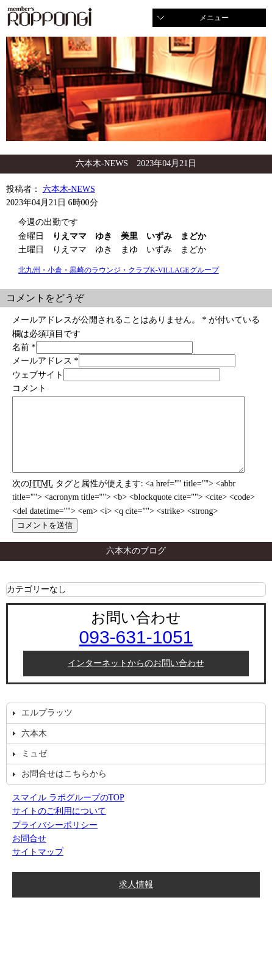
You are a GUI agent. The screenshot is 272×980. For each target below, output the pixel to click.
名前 (21, 347)
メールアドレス (42, 361)
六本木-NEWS (69, 189)
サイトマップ (38, 867)
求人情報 (136, 899)
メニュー (214, 18)
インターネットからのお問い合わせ (136, 678)
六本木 (34, 748)
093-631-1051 (136, 652)
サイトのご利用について (59, 826)
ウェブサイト (38, 375)
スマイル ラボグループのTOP (68, 812)
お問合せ (29, 853)
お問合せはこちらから (64, 788)
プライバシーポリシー (55, 840)
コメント (29, 388)
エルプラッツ (47, 727)
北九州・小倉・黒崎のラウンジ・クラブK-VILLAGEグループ (119, 270)
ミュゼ (34, 768)
